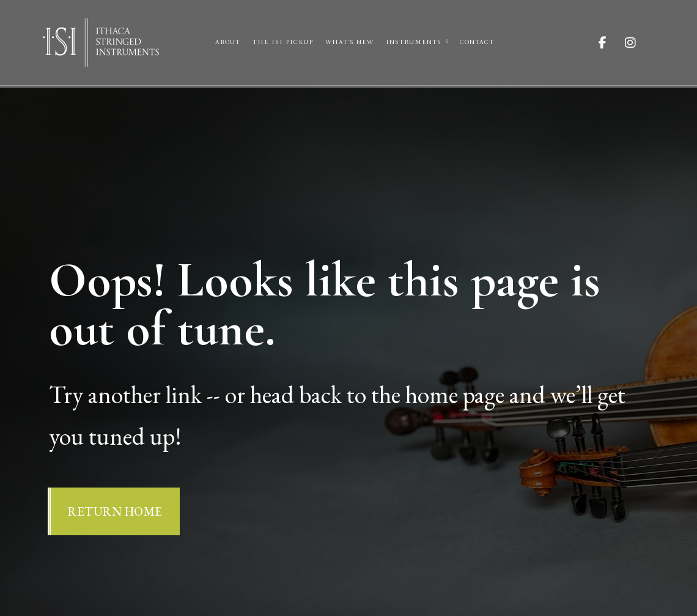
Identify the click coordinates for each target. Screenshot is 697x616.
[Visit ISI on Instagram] (640, 43)
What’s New (349, 42)
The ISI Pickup (283, 42)
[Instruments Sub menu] (447, 42)
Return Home (115, 511)
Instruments (414, 42)
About (228, 42)
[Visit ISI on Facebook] (612, 43)
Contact (477, 42)
